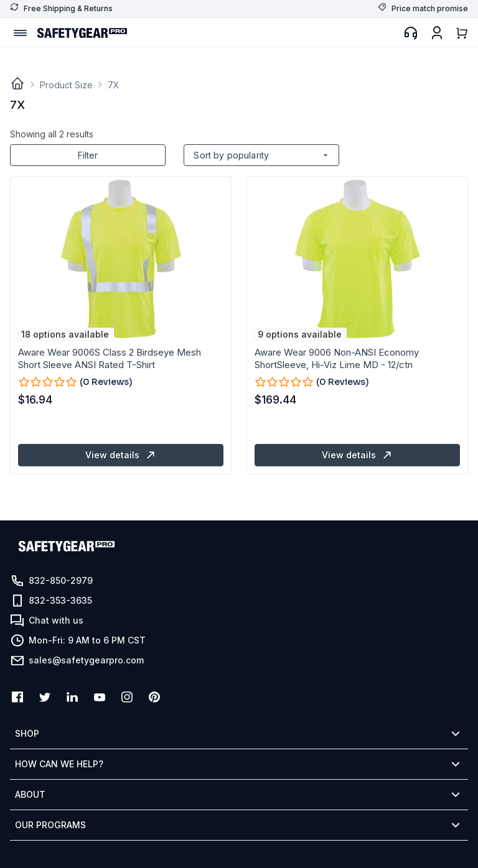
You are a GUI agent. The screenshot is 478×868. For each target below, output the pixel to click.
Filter (88, 155)
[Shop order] (261, 155)
